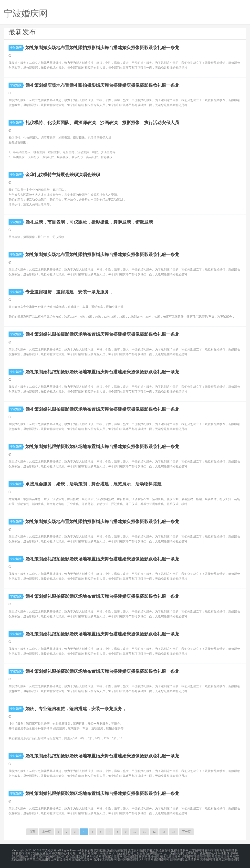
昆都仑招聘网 (180, 850)
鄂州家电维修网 (128, 859)
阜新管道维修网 (222, 856)
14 (174, 832)
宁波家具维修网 (112, 856)
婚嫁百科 (164, 850)
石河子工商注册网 (105, 859)
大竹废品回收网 (123, 853)
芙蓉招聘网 (208, 859)
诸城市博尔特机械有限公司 (47, 856)
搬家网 (123, 850)
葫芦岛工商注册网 (38, 859)
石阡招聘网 (177, 859)
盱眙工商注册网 (80, 853)
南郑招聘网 (161, 859)
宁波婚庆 (17, 48)
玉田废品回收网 (174, 853)
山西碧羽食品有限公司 (148, 853)
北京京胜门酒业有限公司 (201, 853)
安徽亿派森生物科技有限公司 (50, 853)
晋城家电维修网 (82, 859)
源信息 (132, 850)
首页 (32, 832)
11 (145, 832)
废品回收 (112, 850)
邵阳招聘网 (204, 856)
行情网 (142, 850)
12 (154, 832)
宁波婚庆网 (49, 850)
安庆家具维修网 (149, 856)
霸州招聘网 (212, 850)
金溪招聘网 (192, 859)
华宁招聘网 (188, 856)
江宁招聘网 (197, 850)
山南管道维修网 (61, 859)
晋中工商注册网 (101, 853)
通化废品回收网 (76, 856)
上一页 (46, 832)
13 (164, 832)
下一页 (186, 832)
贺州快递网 (131, 856)
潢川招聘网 (146, 859)
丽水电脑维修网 (170, 856)
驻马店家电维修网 (227, 859)
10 (135, 832)
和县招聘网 (23, 853)
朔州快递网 (94, 856)
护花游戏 (153, 850)
